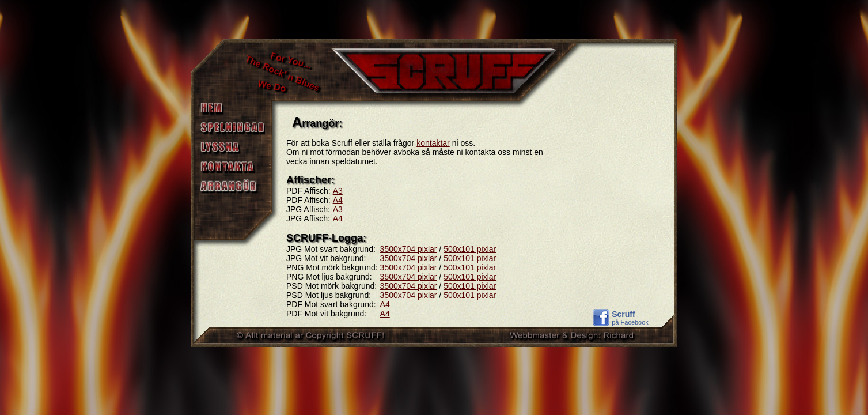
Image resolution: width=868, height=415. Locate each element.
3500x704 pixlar (409, 249)
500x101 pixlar (470, 249)
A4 (338, 200)
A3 (338, 191)
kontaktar (433, 143)
